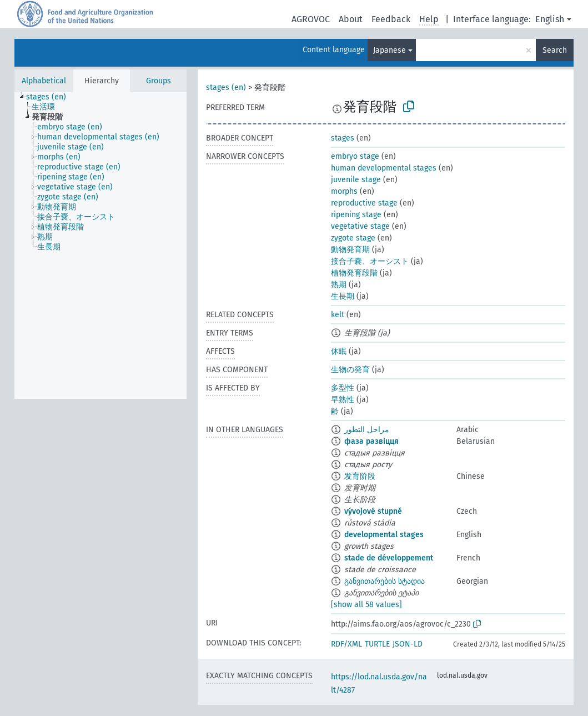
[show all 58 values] (366, 605)
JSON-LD (408, 644)
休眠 (339, 351)
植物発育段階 (354, 273)
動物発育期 (350, 250)
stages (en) (226, 87)
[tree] (100, 246)
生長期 (343, 296)
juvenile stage (356, 180)
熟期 (339, 285)
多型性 (343, 388)
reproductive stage (364, 203)
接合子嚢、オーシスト (370, 261)
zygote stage (353, 238)
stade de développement (389, 558)
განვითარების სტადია (385, 581)
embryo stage (355, 156)
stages (343, 138)
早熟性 (343, 400)
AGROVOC (311, 19)
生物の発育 (350, 370)
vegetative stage (360, 226)
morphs (344, 191)
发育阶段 (360, 476)
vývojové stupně (373, 511)
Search (555, 50)
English (550, 19)
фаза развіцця (371, 441)
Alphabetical (44, 81)
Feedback (391, 19)
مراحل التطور (367, 430)
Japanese (390, 50)
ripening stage (356, 215)
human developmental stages (384, 168)
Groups (159, 81)
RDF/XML (346, 644)
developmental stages (384, 535)
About (351, 19)
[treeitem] (51, 97)
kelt (338, 315)
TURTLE (377, 644)
